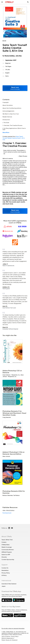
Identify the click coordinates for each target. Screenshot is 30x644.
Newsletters (5, 570)
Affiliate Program (7, 552)
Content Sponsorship (8, 560)
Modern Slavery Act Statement (10, 640)
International (6, 581)
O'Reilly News (6, 545)
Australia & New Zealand (9, 584)
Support (5, 565)
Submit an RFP (6, 555)
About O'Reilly (7, 536)
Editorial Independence (8, 638)
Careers (4, 542)
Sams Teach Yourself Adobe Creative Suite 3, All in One (14, 138)
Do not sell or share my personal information (13, 628)
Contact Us (5, 568)
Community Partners (8, 550)
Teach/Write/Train (7, 540)
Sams (7, 76)
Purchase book (7, 513)
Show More (6, 132)
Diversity (4, 557)
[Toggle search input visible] (28, 2)
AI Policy (4, 575)
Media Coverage (7, 547)
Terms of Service (6, 636)
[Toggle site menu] (2, 2)
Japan (4, 586)
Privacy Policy (6, 573)
